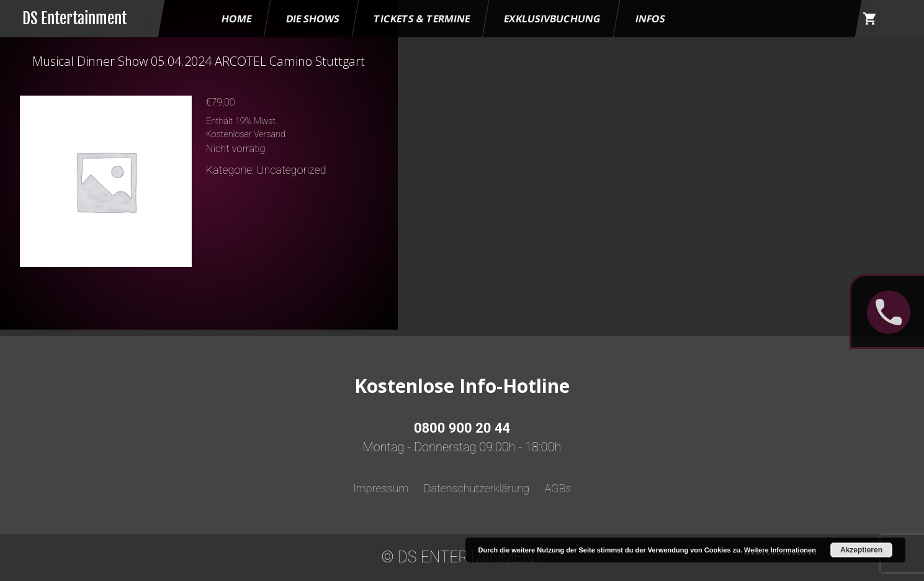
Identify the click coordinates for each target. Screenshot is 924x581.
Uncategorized (292, 170)
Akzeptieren (861, 550)
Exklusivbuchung (553, 19)
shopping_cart (870, 19)
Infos (650, 19)
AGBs (558, 488)
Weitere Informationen (780, 550)
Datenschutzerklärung (477, 488)
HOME (236, 19)
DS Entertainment (74, 18)
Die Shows (313, 19)
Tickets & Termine (422, 19)
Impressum (381, 488)
